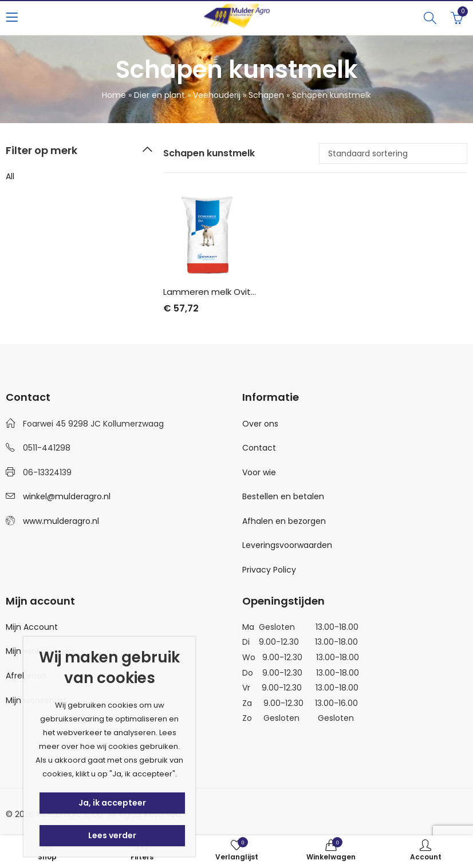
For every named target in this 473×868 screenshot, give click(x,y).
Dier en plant (159, 95)
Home (114, 95)
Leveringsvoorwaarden (287, 545)
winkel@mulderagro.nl (67, 496)
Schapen (266, 95)
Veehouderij (217, 95)
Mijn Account (32, 627)
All (10, 176)
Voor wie (259, 472)
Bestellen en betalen (283, 496)
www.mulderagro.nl (61, 521)
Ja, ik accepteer (112, 803)
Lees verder (112, 835)
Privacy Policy (269, 570)
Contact (259, 448)
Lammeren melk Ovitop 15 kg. (225, 292)
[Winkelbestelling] (393, 153)
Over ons (260, 424)
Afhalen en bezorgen (284, 521)
